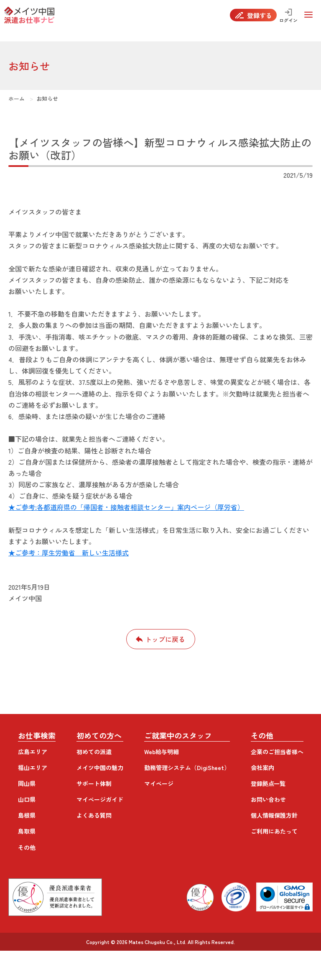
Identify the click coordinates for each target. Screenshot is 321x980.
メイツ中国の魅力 (100, 768)
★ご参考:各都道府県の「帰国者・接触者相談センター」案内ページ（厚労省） (126, 507)
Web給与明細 (162, 752)
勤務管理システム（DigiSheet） (187, 768)
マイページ (159, 783)
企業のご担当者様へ (277, 752)
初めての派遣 (94, 752)
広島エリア (33, 752)
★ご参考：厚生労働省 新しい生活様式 (69, 553)
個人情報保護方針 (274, 815)
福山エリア (33, 768)
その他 (27, 847)
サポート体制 (94, 783)
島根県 (27, 815)
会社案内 (262, 768)
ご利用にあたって (274, 831)
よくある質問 (94, 815)
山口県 (27, 799)
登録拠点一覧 (268, 783)
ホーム (17, 99)
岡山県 (27, 783)
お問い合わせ (268, 799)
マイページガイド (100, 799)
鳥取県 (27, 831)
